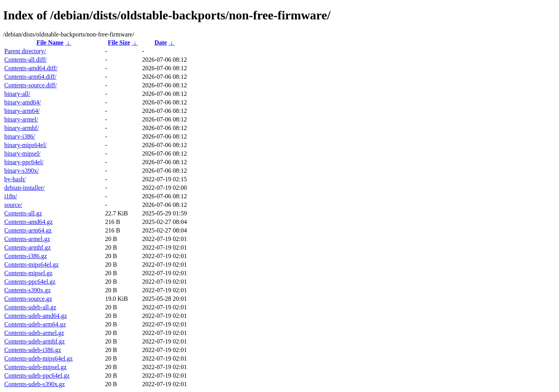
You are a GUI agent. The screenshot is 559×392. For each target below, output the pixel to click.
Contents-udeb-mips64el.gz (38, 358)
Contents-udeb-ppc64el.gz (37, 376)
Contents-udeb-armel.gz (34, 333)
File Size (119, 42)
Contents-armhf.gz (28, 247)
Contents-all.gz (23, 213)
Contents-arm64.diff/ (30, 77)
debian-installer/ (24, 188)
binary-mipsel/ (22, 154)
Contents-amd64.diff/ (31, 68)
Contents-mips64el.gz (31, 265)
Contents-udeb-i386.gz (33, 350)
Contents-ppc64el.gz (30, 282)
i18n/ (11, 196)
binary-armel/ (21, 119)
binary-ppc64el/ (24, 162)
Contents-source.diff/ (30, 85)
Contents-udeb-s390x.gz (35, 384)
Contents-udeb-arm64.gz (35, 324)
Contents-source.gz (28, 299)
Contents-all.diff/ (25, 60)
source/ (13, 205)
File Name (50, 42)
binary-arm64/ (22, 111)
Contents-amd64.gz (29, 222)
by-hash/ (15, 179)
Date (161, 42)
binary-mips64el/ (25, 145)
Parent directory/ (25, 51)
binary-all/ (17, 94)
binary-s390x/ (22, 171)
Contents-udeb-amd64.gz (36, 316)
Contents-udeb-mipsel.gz (35, 367)
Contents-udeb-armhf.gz (35, 341)
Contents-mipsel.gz (28, 273)
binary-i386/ (20, 136)
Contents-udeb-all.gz (30, 307)
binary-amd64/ (23, 102)
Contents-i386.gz (26, 256)
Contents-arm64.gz (28, 230)
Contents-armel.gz (27, 239)
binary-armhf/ (22, 128)
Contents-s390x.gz (28, 290)
